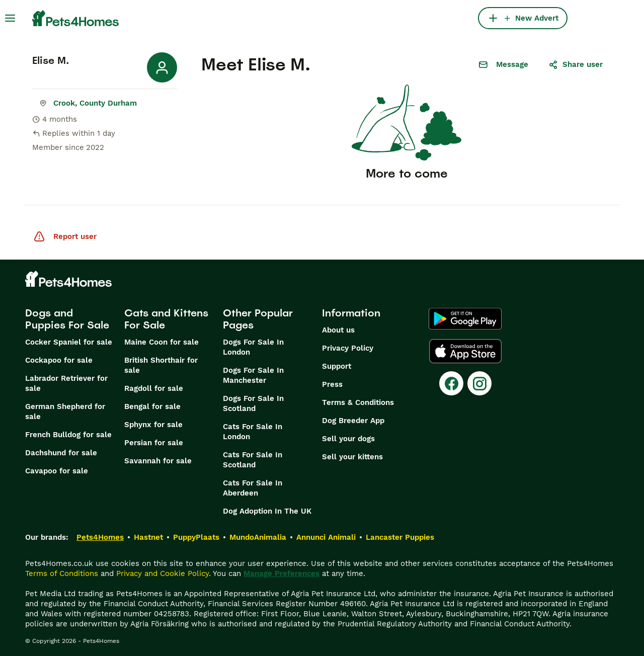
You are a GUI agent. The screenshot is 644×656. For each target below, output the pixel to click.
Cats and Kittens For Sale (166, 319)
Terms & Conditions (358, 402)
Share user (576, 64)
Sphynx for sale (153, 425)
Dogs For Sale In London (253, 347)
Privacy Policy (348, 348)
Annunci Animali (326, 537)
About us (338, 330)
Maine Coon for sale (162, 342)
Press (332, 384)
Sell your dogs (348, 439)
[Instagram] (479, 383)
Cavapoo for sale (57, 471)
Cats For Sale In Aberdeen (253, 488)
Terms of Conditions (62, 573)
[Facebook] (451, 383)
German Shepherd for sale (65, 412)
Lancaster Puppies (400, 537)
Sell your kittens (352, 457)
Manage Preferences (281, 573)
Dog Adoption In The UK (267, 511)
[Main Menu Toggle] (10, 18)
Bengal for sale (152, 406)
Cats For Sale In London (253, 432)
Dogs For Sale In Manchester (253, 375)
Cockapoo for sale (59, 360)
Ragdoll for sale (154, 388)
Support (337, 366)
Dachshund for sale (61, 453)
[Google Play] (465, 319)
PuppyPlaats (196, 537)
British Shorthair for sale (161, 365)
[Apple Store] (465, 351)
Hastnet (148, 537)
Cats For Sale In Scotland (253, 460)
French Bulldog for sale (68, 435)
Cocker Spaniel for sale (69, 342)
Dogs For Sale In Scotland (253, 403)
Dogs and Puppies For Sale (67, 319)
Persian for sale (154, 443)
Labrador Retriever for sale (66, 383)
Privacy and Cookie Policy (163, 573)
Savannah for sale (158, 461)
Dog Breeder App (353, 421)
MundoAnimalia (258, 537)
